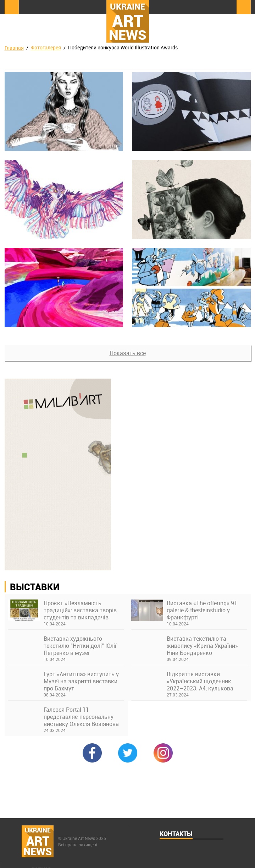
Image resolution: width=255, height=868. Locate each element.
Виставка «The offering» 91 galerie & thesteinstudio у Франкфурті (202, 610)
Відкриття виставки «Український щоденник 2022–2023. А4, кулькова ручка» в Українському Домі (205, 681)
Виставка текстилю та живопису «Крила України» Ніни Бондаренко (202, 646)
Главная (14, 48)
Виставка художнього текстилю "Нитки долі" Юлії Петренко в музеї (80, 646)
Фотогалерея (46, 47)
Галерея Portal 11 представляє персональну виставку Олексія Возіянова (81, 717)
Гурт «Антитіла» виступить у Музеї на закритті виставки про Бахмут (81, 681)
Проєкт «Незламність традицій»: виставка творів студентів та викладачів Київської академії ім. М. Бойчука (80, 610)
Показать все (128, 353)
